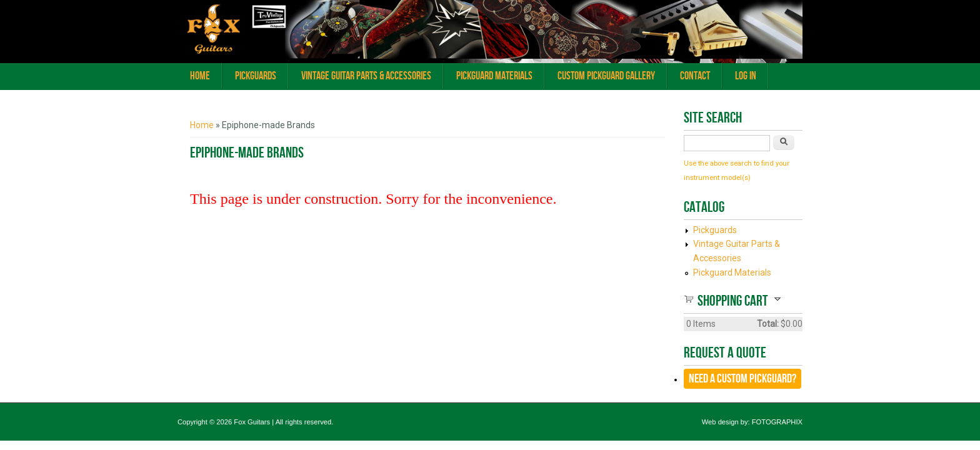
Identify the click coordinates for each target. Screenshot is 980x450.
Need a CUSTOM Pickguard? (742, 379)
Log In (746, 76)
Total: (768, 324)
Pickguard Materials (494, 76)
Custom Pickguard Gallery (606, 76)
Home (200, 76)
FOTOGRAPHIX (777, 422)
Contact (695, 76)
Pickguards (256, 76)
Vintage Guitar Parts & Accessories (366, 76)
